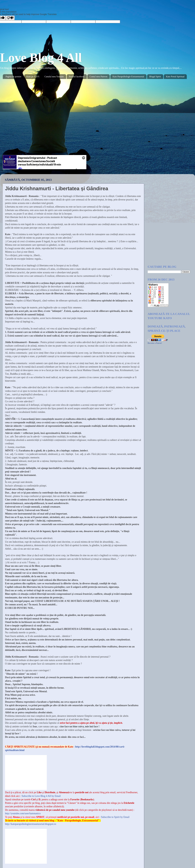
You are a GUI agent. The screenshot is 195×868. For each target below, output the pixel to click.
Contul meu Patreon (98, 77)
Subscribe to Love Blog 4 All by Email (41, 796)
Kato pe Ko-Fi (33, 77)
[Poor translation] (10, 18)
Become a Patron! (155, 343)
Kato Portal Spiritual (175, 77)
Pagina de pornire (13, 77)
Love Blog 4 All (41, 58)
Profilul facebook (77, 77)
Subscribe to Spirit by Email (115, 817)
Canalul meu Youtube (54, 77)
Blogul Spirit (155, 77)
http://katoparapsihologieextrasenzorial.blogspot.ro (31, 824)
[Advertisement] (158, 218)
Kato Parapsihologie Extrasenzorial (128, 77)
